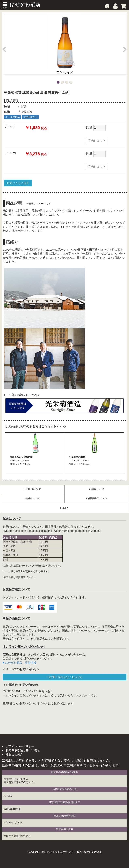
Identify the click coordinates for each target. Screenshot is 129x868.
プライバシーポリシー (20, 746)
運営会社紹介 (14, 754)
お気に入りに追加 (18, 183)
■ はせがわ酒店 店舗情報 (19, 663)
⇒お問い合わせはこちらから (64, 677)
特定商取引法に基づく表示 (23, 750)
